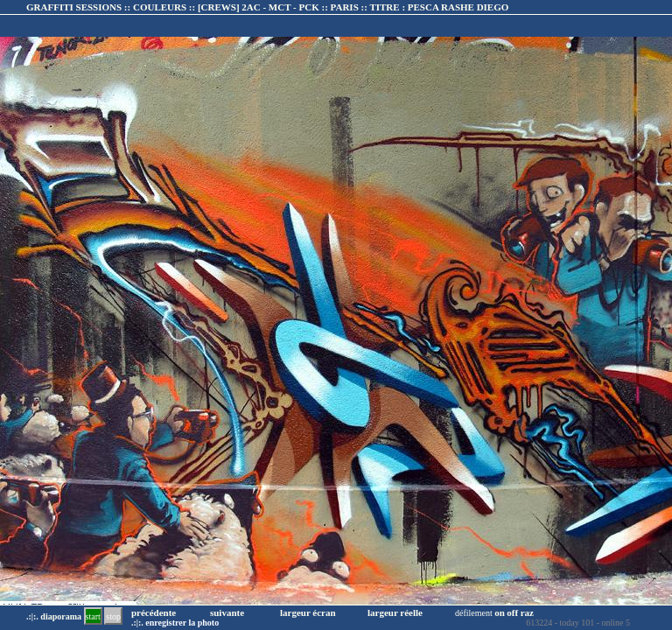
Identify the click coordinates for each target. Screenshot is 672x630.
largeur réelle (395, 612)
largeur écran (308, 612)
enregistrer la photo (182, 623)
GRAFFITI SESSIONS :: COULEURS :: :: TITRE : (267, 7)
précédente (154, 612)
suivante (227, 612)
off (512, 612)
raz (527, 612)
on (500, 612)
